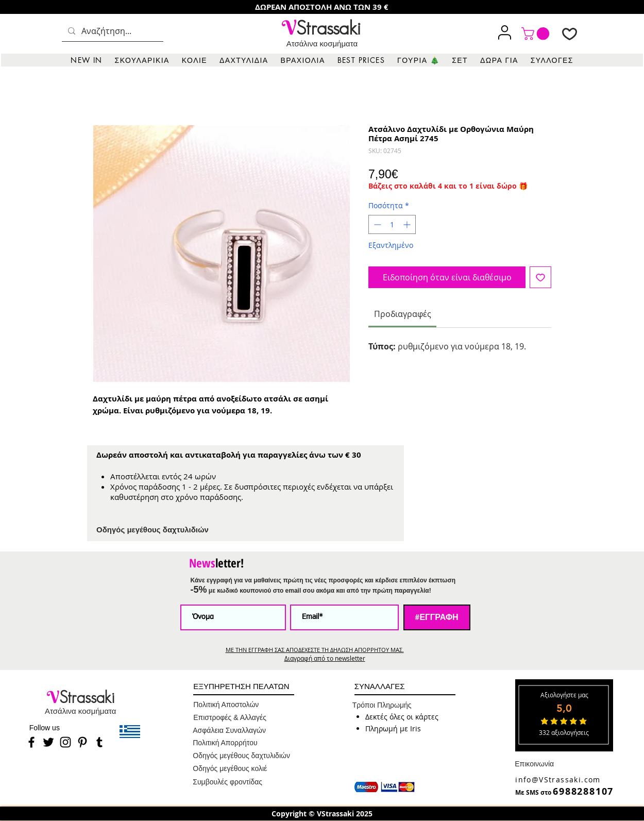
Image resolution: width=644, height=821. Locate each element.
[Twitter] (48, 742)
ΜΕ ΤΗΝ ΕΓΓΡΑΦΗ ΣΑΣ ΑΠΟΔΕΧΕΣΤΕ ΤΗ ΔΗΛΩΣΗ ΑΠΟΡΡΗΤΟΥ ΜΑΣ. (315, 650)
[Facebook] (31, 742)
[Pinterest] (82, 742)
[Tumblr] (99, 742)
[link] (537, 33)
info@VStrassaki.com (558, 780)
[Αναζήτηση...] (112, 31)
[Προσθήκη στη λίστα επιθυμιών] (540, 277)
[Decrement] (376, 224)
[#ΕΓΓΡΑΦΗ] (437, 617)
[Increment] (408, 224)
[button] (142, 60)
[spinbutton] (392, 224)
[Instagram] (65, 742)
